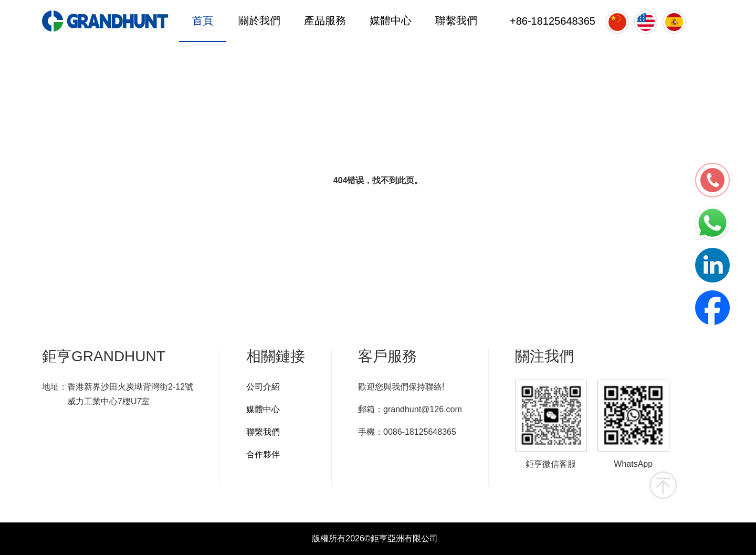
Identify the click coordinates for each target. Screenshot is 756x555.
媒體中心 (391, 20)
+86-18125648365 (553, 21)
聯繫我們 (456, 20)
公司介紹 (263, 387)
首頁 (203, 20)
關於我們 (259, 20)
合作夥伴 (263, 454)
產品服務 (325, 20)
